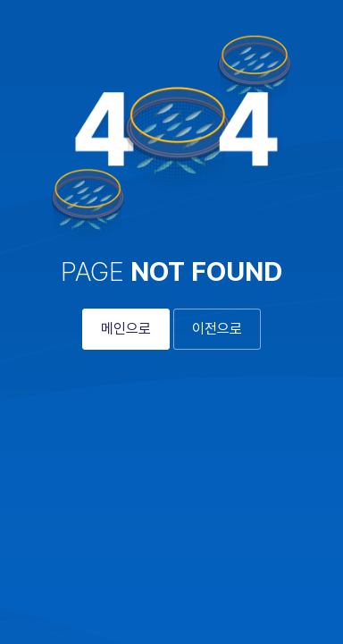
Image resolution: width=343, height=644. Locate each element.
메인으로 (126, 329)
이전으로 (217, 329)
